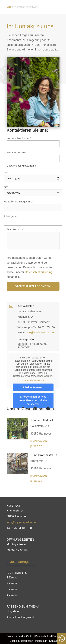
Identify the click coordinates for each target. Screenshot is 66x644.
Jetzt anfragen (21, 562)
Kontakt (53, 641)
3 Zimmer (13, 589)
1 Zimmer (13, 577)
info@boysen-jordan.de (40, 332)
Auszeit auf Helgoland (20, 617)
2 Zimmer (13, 583)
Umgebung (14, 611)
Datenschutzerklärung (39, 272)
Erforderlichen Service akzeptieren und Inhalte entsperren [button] (33, 400)
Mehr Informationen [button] (33, 380)
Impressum (41, 641)
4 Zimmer (13, 595)
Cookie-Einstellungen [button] (21, 641)
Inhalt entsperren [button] (33, 387)
